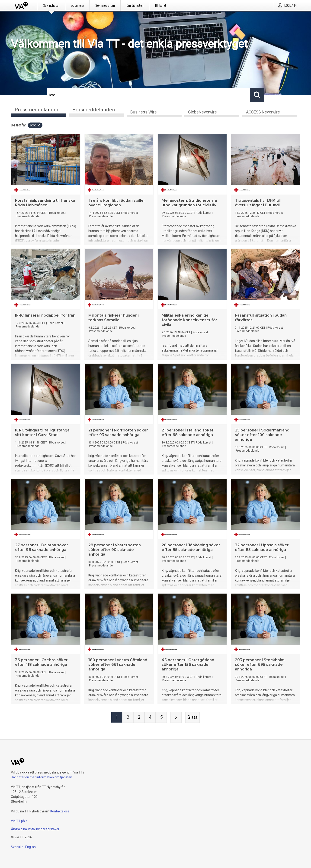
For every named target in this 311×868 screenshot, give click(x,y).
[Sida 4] (150, 718)
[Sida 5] (161, 718)
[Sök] (149, 95)
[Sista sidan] (192, 718)
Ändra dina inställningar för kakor (35, 829)
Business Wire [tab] (144, 113)
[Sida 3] (139, 718)
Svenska (17, 847)
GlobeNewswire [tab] (202, 113)
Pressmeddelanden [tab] (37, 110)
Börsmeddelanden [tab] (94, 110)
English (30, 847)
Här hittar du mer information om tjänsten (42, 777)
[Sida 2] (128, 718)
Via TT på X (19, 821)
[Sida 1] (117, 718)
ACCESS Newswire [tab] (263, 113)
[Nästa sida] (176, 718)
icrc (35, 126)
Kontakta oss (60, 811)
